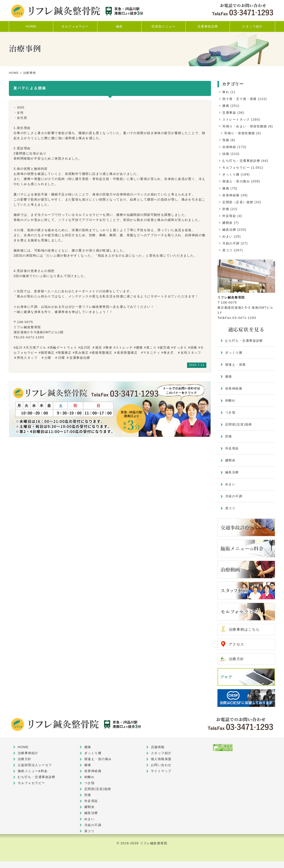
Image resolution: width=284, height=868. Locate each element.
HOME (14, 73)
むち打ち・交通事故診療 (241, 161)
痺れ (226, 92)
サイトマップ (161, 771)
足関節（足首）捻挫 (238, 202)
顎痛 (226, 140)
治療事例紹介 (28, 753)
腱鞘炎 (227, 223)
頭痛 (226, 154)
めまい (227, 236)
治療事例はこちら (244, 629)
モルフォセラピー (236, 168)
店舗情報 (158, 747)
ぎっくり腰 (231, 174)
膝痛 (226, 188)
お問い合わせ (161, 765)
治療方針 (237, 659)
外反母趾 (229, 216)
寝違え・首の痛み (236, 181)
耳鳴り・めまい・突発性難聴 (245, 126)
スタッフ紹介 (161, 753)
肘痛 (226, 209)
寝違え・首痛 (236, 365)
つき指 (230, 412)
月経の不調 (231, 243)
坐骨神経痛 (231, 195)
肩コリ (227, 250)
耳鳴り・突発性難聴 (240, 133)
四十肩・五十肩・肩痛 (239, 99)
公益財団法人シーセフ (35, 765)
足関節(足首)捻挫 (239, 424)
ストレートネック (236, 119)
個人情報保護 (161, 759)
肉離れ (230, 400)
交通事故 (229, 113)
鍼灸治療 (229, 230)
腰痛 (226, 106)
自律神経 (229, 147)
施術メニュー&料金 (33, 771)
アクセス (237, 644)
